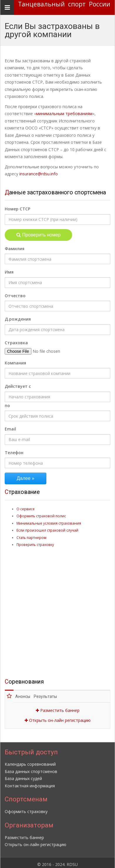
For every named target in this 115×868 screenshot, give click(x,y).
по (7, 406)
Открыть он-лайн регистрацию (58, 717)
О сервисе (26, 509)
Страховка (16, 343)
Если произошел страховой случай (47, 530)
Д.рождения (18, 319)
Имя (9, 272)
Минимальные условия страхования (49, 523)
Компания (15, 363)
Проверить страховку (35, 544)
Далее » (26, 478)
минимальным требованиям (64, 114)
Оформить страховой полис (41, 516)
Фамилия (15, 249)
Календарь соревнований (30, 761)
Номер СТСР (17, 209)
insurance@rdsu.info (39, 174)
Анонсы (25, 693)
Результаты (50, 693)
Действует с (18, 386)
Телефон (14, 453)
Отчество (15, 296)
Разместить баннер (58, 707)
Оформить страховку (26, 808)
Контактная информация (30, 782)
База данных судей (23, 775)
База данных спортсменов (31, 768)
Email (10, 429)
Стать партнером (31, 537)
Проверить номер (38, 235)
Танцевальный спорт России (64, 4)
